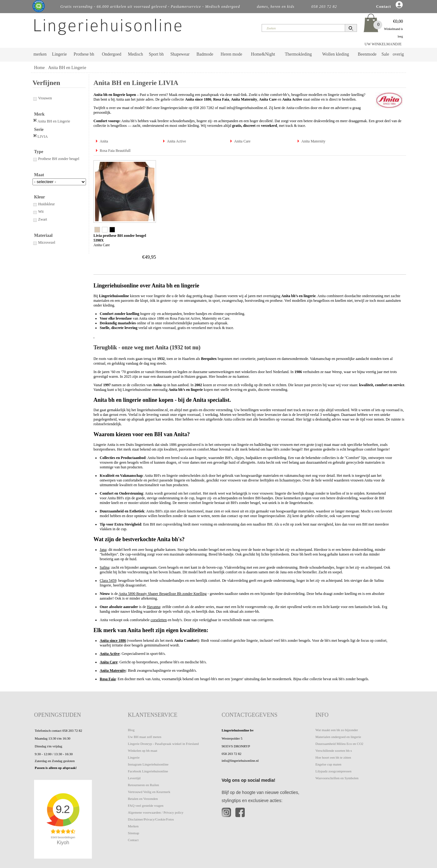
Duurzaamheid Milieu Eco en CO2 (339, 744)
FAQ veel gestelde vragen (146, 806)
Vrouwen (42, 98)
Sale (385, 54)
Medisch (135, 54)
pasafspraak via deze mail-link (224, 95)
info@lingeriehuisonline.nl (247, 108)
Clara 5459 (108, 581)
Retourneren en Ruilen (143, 785)
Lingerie (59, 54)
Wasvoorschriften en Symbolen (337, 778)
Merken (133, 826)
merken (40, 54)
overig (398, 54)
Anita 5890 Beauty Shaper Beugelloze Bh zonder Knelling (163, 594)
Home (39, 68)
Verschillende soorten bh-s (334, 751)
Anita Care (242, 141)
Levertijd (134, 778)
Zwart (40, 219)
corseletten (159, 620)
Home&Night (263, 54)
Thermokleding (298, 54)
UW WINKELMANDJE (383, 44)
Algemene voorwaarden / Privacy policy (156, 812)
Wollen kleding (336, 54)
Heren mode (231, 54)
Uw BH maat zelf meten (145, 737)
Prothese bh (84, 54)
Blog (131, 730)
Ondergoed (112, 54)
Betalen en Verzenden (143, 799)
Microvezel (44, 242)
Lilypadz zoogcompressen (333, 771)
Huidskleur (44, 204)
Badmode (205, 54)
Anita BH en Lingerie (67, 68)
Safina (105, 567)
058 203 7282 (203, 108)
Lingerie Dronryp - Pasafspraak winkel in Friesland (163, 744)
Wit (38, 212)
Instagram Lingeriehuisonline (148, 764)
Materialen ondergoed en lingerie (338, 737)
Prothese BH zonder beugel (56, 159)
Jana (103, 550)
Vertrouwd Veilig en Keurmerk (149, 792)
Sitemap (133, 833)
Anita (104, 141)
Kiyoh (63, 843)
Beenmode (367, 54)
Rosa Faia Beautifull (115, 151)
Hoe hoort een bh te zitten (333, 757)
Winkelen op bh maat (143, 751)
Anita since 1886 (113, 641)
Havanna (154, 607)
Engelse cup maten (328, 764)
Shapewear (180, 54)
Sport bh (156, 54)
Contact (133, 840)
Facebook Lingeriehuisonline (148, 771)
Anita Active (176, 141)
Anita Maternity (313, 141)
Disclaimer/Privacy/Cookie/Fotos (151, 819)
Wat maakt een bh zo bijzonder (337, 730)
